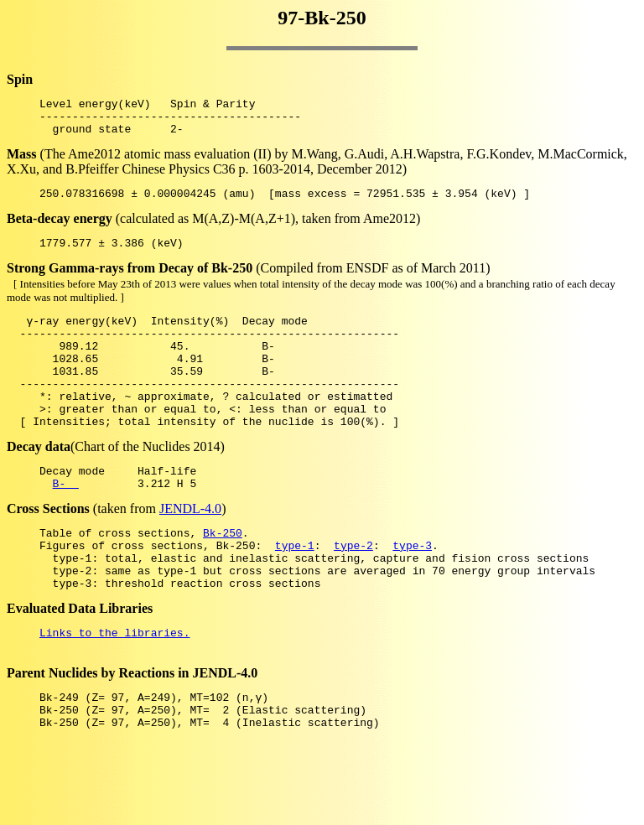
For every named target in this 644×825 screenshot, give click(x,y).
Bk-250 (223, 575)
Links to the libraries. (114, 687)
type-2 (353, 590)
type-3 (412, 590)
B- (66, 523)
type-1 (295, 590)
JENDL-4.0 (190, 549)
